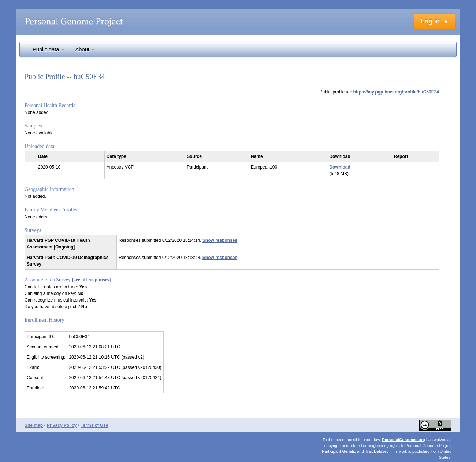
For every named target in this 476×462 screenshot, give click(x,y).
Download (340, 167)
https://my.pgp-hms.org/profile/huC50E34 (396, 92)
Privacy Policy (62, 425)
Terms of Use (94, 425)
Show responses (220, 240)
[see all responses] (92, 280)
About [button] (85, 49)
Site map (34, 425)
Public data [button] (49, 49)
